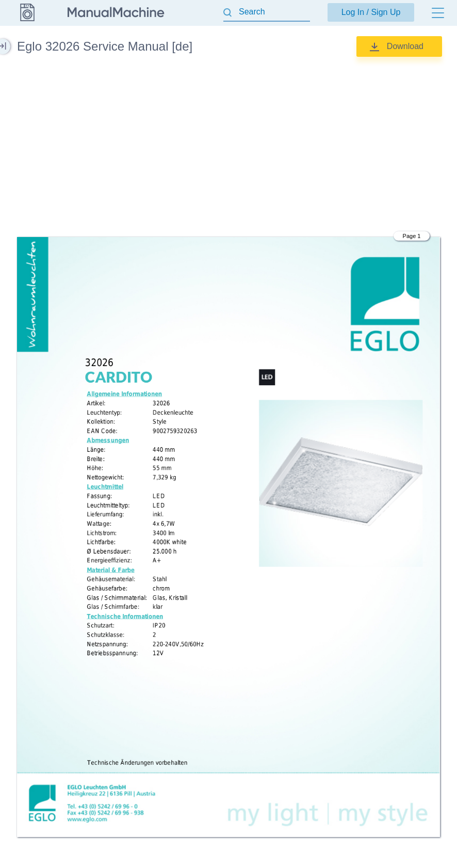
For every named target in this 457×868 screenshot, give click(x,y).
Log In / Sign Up (371, 12)
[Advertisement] (228, 147)
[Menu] (438, 13)
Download (405, 46)
